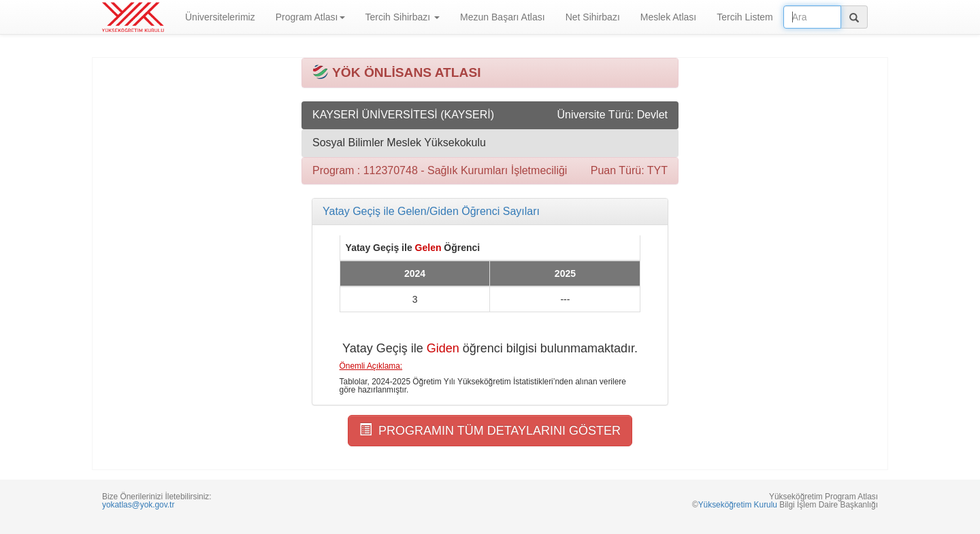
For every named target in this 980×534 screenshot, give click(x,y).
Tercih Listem (745, 17)
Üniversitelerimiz (220, 17)
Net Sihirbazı (593, 17)
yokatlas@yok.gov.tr (138, 505)
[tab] (490, 212)
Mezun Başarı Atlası (503, 17)
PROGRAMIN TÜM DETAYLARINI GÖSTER (490, 430)
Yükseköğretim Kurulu (738, 505)
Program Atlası (310, 17)
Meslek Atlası (668, 17)
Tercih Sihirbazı (403, 17)
